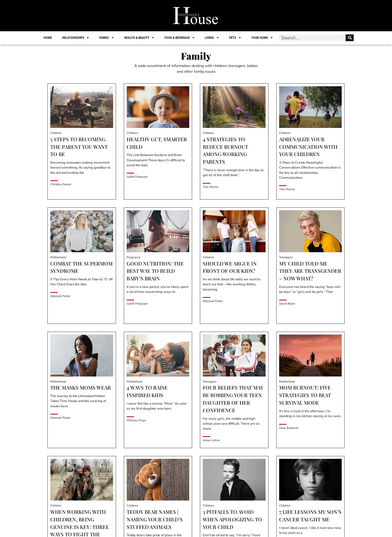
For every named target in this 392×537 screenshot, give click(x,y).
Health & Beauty (140, 38)
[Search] (349, 38)
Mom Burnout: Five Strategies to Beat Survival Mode (305, 395)
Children (56, 133)
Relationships (76, 38)
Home (48, 38)
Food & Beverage (180, 38)
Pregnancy (134, 257)
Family (107, 38)
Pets (235, 38)
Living (212, 38)
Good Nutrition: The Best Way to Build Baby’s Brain (155, 271)
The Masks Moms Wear (81, 387)
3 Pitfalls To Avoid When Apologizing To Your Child (232, 519)
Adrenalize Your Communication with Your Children (308, 147)
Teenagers (286, 257)
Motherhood (58, 257)
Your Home (262, 38)
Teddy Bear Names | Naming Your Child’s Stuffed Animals (155, 519)
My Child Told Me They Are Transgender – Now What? (310, 271)
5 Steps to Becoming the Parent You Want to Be (79, 147)
